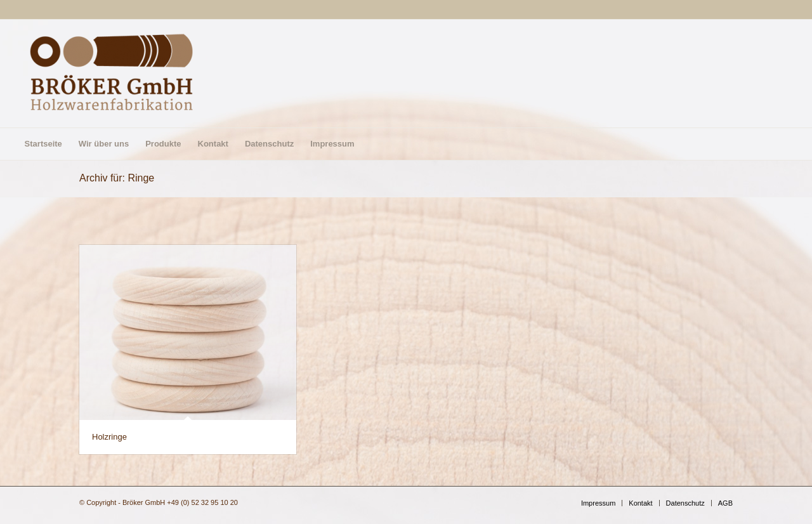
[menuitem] (43, 144)
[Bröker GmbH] (112, 74)
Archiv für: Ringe (117, 178)
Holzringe (109, 437)
